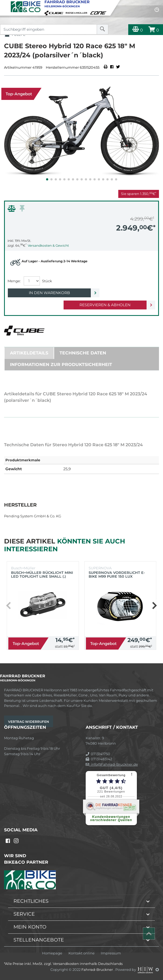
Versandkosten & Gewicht (48, 245)
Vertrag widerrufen (29, 722)
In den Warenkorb (49, 293)
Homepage (52, 953)
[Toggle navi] (5, 4)
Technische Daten (83, 353)
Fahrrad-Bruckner (98, 969)
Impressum (111, 953)
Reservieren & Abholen (105, 305)
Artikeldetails (29, 353)
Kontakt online (82, 953)
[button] (47, 179)
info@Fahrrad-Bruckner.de (112, 764)
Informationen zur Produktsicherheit (61, 365)
